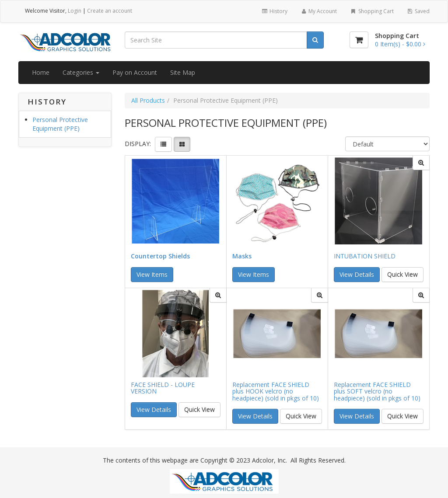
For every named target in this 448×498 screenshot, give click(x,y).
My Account (319, 11)
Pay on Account (135, 72)
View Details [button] (357, 274)
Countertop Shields (160, 256)
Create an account (110, 11)
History (274, 11)
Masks (242, 256)
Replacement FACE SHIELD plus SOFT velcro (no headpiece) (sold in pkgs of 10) (377, 391)
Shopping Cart (372, 11)
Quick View (402, 274)
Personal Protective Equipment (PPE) (60, 124)
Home (41, 72)
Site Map (183, 72)
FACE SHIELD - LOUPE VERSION (163, 388)
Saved (418, 11)
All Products (148, 100)
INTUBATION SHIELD (365, 256)
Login (75, 11)
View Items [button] (152, 274)
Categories (81, 72)
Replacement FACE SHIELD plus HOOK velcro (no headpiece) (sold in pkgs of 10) (276, 391)
